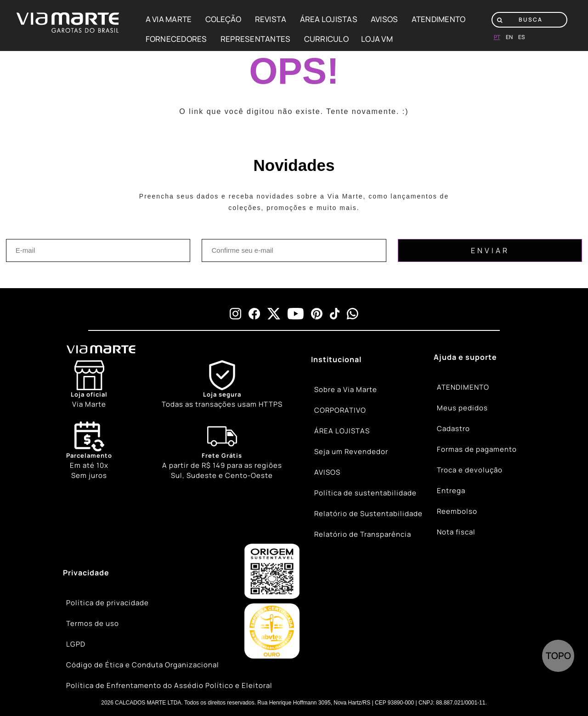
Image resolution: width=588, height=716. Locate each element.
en (509, 37)
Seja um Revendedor (351, 452)
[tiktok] (335, 314)
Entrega (451, 491)
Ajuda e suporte (465, 357)
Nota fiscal (456, 532)
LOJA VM (377, 39)
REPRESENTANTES (256, 39)
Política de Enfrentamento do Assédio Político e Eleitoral (169, 685)
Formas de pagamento (477, 449)
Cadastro (453, 429)
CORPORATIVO (340, 410)
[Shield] (222, 385)
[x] (274, 314)
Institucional (336, 359)
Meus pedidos (462, 408)
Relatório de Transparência (363, 534)
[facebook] (254, 314)
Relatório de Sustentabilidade (368, 514)
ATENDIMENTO (439, 19)
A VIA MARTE (169, 19)
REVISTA (271, 19)
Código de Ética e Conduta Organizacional (143, 665)
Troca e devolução (470, 470)
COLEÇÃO (223, 19)
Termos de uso (93, 623)
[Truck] (222, 451)
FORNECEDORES (176, 39)
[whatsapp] (353, 314)
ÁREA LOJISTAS (329, 19)
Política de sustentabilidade (365, 493)
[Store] (89, 385)
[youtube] (296, 314)
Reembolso (457, 511)
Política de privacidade (107, 603)
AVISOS (384, 19)
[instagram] (235, 314)
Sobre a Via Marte (346, 389)
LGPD (76, 644)
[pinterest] (317, 314)
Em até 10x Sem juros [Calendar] (89, 451)
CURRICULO (326, 39)
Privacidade (86, 573)
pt (497, 37)
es (522, 37)
